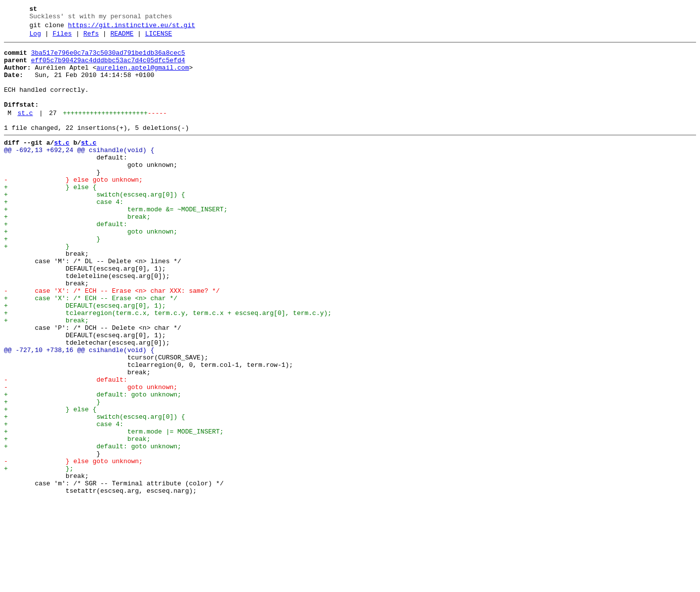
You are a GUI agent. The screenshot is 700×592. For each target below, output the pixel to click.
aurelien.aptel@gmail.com (143, 77)
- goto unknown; (91, 457)
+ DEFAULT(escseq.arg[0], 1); (85, 359)
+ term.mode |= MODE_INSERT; (114, 510)
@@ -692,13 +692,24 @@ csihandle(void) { (79, 172)
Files (62, 38)
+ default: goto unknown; (93, 466)
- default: (66, 448)
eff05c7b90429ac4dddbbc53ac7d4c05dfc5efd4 (108, 68)
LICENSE (159, 38)
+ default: (66, 261)
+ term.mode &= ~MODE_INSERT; (116, 243)
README (122, 38)
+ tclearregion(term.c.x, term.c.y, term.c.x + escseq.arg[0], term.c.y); (168, 368)
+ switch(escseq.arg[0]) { (95, 226)
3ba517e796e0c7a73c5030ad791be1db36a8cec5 (108, 59)
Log (35, 38)
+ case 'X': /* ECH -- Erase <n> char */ (91, 350)
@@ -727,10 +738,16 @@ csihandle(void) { (79, 412)
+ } (52, 279)
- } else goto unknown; (73, 208)
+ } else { (50, 217)
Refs (91, 38)
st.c (25, 131)
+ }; (39, 554)
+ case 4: (64, 235)
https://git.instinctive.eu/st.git (132, 28)
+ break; (77, 252)
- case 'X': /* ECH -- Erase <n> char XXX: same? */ (112, 341)
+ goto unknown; (91, 270)
